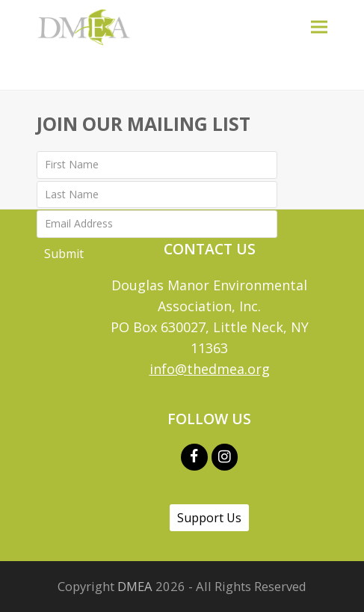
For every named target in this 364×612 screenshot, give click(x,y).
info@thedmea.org (210, 369)
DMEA (135, 586)
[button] (319, 27)
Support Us (209, 518)
